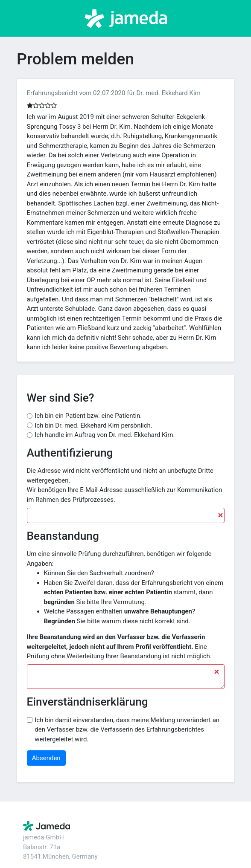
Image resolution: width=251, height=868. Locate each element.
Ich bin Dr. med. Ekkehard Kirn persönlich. (93, 425)
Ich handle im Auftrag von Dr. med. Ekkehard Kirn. (105, 435)
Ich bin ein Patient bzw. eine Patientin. (88, 416)
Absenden (46, 758)
